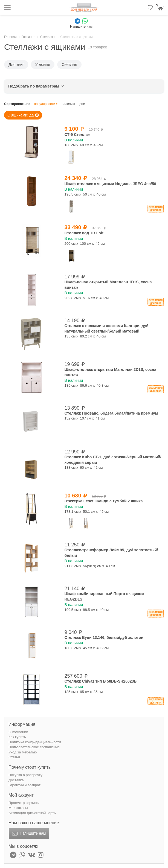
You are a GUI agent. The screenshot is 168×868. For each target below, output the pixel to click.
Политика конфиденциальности (35, 742)
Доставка (16, 780)
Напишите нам (28, 834)
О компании (18, 732)
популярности (47, 104)
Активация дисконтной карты (32, 813)
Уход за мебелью (23, 752)
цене (81, 104)
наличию (68, 104)
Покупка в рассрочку (25, 775)
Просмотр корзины (24, 803)
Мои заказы (18, 808)
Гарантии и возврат (24, 785)
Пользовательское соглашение (34, 747)
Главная (10, 37)
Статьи (14, 757)
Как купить (17, 737)
